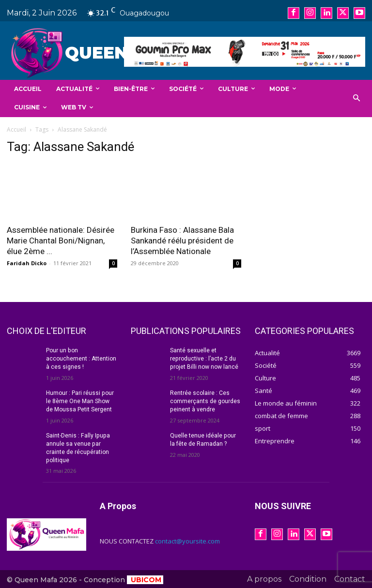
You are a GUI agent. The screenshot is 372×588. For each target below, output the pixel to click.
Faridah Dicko (27, 263)
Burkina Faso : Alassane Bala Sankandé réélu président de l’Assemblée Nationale (182, 241)
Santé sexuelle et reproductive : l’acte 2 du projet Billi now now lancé (204, 359)
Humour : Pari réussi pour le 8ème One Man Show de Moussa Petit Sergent (80, 401)
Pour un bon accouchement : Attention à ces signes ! (81, 359)
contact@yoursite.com (187, 541)
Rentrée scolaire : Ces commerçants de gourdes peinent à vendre (205, 401)
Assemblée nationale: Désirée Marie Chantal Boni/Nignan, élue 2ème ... (61, 241)
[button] (357, 98)
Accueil (16, 129)
